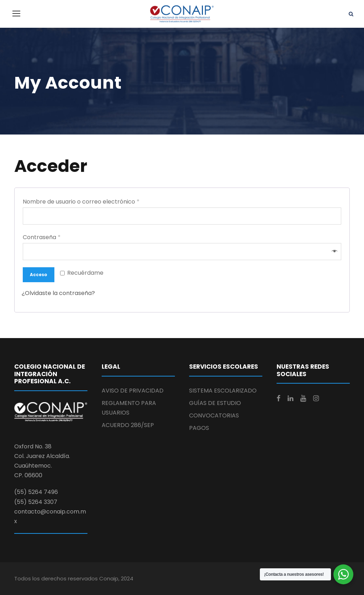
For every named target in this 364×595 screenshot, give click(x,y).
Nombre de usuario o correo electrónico (81, 202)
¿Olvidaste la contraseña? (58, 293)
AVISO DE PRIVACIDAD (133, 391)
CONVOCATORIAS (214, 415)
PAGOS (199, 428)
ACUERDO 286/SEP (128, 425)
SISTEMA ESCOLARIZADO (223, 391)
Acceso (39, 275)
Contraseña (42, 237)
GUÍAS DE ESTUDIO (215, 403)
